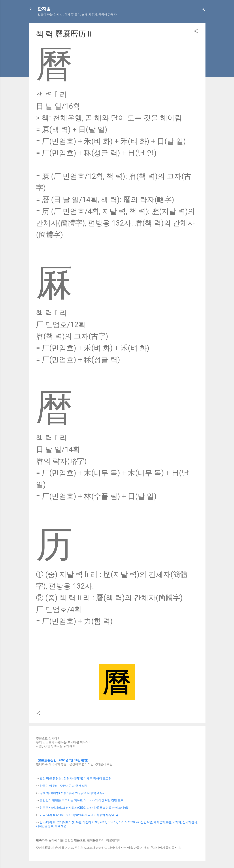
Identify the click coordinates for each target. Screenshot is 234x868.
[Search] (203, 10)
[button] (196, 32)
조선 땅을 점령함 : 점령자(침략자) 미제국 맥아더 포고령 (76, 778)
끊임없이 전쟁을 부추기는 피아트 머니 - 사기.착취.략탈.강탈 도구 (82, 800)
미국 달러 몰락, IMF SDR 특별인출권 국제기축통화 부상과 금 (79, 815)
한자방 (44, 9)
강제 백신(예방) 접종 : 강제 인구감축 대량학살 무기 (73, 793)
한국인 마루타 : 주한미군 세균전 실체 (64, 786)
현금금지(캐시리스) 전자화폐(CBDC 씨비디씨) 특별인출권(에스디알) (84, 808)
